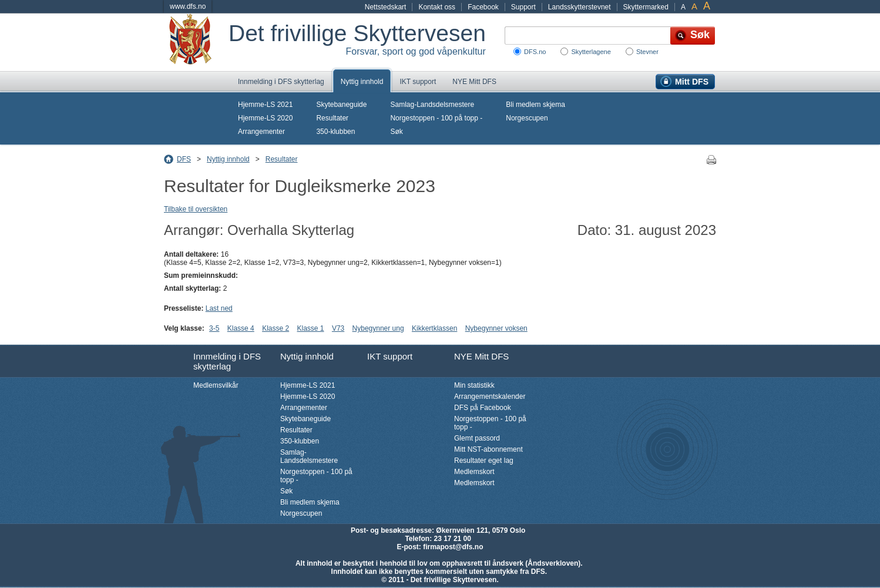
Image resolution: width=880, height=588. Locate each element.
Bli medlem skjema (535, 105)
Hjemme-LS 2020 (265, 118)
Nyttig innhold (362, 82)
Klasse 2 (276, 328)
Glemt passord (477, 438)
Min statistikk (474, 385)
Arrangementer (261, 132)
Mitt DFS (692, 82)
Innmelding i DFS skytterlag (281, 82)
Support (523, 7)
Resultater (332, 118)
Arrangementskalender (490, 397)
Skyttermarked (646, 7)
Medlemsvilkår (216, 385)
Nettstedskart (386, 7)
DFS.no (535, 52)
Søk (396, 132)
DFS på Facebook (483, 408)
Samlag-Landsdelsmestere (432, 105)
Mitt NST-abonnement (488, 449)
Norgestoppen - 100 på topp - (436, 118)
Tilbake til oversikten (196, 209)
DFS (184, 159)
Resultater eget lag (484, 461)
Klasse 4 (241, 328)
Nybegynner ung (378, 328)
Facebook (483, 7)
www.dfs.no (188, 6)
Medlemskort (474, 472)
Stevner (647, 52)
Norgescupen (527, 118)
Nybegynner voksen (496, 328)
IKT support (418, 82)
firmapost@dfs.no (453, 547)
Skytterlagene (591, 52)
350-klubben (335, 132)
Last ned (219, 308)
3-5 (214, 328)
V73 (338, 328)
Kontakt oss (437, 7)
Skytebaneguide (341, 105)
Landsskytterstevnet (580, 7)
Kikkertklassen (434, 328)
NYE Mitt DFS (474, 82)
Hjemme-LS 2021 (265, 105)
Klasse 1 (311, 328)
